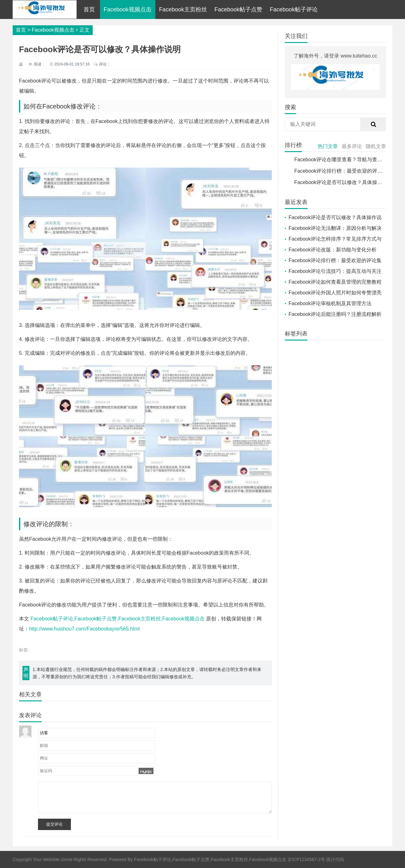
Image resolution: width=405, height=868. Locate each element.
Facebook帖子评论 (294, 9)
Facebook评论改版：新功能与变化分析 (333, 250)
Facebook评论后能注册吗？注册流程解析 (335, 314)
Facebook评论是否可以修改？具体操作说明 (343, 182)
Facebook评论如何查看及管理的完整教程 (335, 282)
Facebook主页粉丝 (183, 9)
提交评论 (54, 824)
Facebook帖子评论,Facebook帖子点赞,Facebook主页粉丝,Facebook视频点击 (117, 619)
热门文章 (328, 146)
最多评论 (352, 146)
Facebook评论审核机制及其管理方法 (330, 303)
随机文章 (376, 146)
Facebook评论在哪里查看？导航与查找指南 (343, 160)
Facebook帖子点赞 (238, 9)
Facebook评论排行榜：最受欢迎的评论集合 (343, 171)
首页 (89, 9)
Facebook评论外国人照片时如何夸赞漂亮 (335, 293)
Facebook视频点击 (128, 9)
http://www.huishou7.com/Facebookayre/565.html (84, 629)
